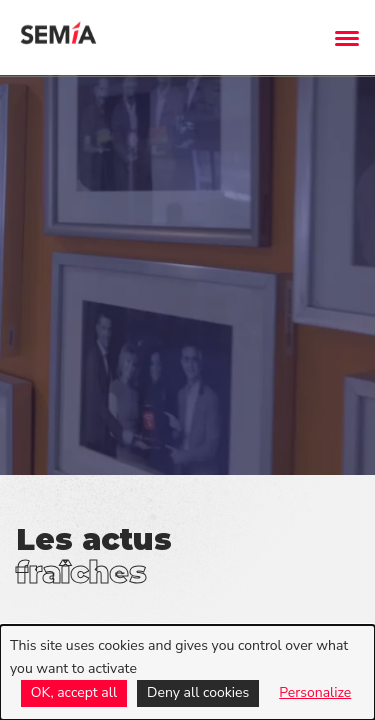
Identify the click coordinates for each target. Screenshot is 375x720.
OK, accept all (74, 692)
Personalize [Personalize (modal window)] (315, 692)
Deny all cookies (198, 692)
